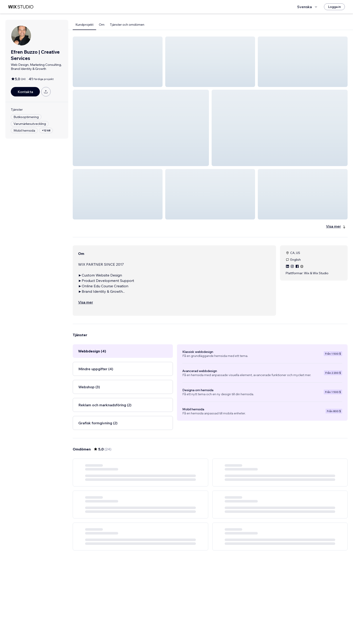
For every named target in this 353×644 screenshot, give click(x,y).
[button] (118, 62)
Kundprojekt (84, 25)
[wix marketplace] (21, 7)
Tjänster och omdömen (127, 25)
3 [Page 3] (214, 628)
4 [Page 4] (222, 628)
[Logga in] (334, 7)
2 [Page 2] (206, 628)
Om (102, 25)
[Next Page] (231, 628)
